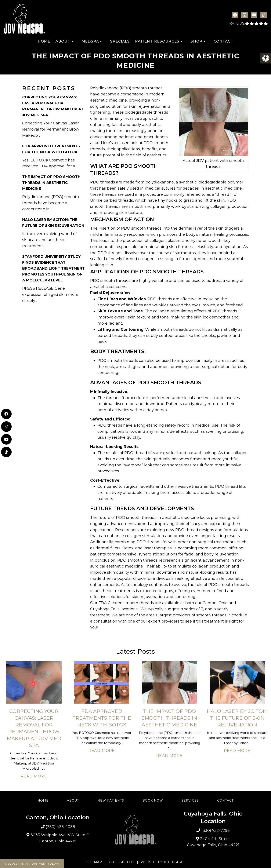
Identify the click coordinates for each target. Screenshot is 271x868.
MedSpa (90, 41)
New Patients (111, 800)
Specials (120, 41)
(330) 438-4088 (60, 827)
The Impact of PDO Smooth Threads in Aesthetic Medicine (51, 183)
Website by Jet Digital (163, 862)
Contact (223, 41)
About (63, 41)
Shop (196, 41)
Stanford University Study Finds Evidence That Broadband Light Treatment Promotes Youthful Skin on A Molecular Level (53, 268)
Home (44, 41)
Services (190, 800)
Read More (34, 776)
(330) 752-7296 (216, 831)
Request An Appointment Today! (32, 864)
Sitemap (94, 862)
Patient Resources (157, 41)
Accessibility (121, 862)
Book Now (153, 800)
